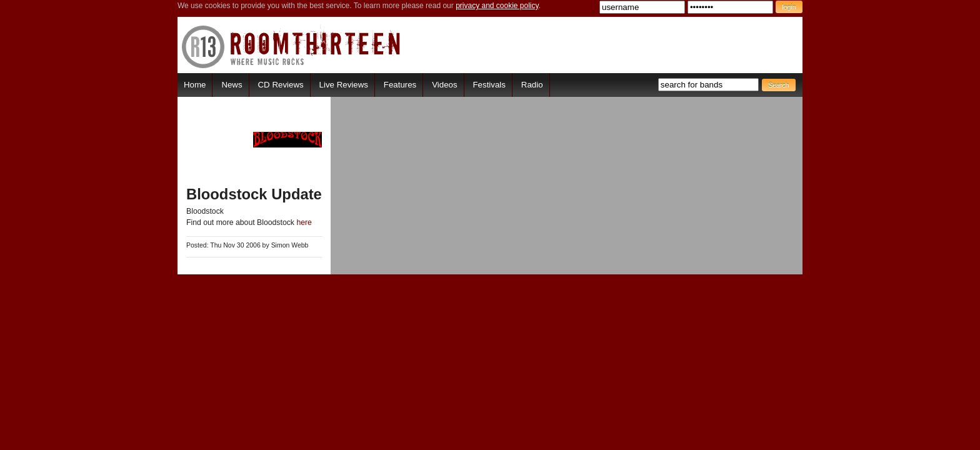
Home (195, 85)
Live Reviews (344, 85)
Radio (532, 85)
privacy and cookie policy (497, 6)
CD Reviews (281, 85)
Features (400, 85)
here (304, 222)
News (232, 85)
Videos (444, 85)
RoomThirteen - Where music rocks (292, 47)
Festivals (489, 85)
